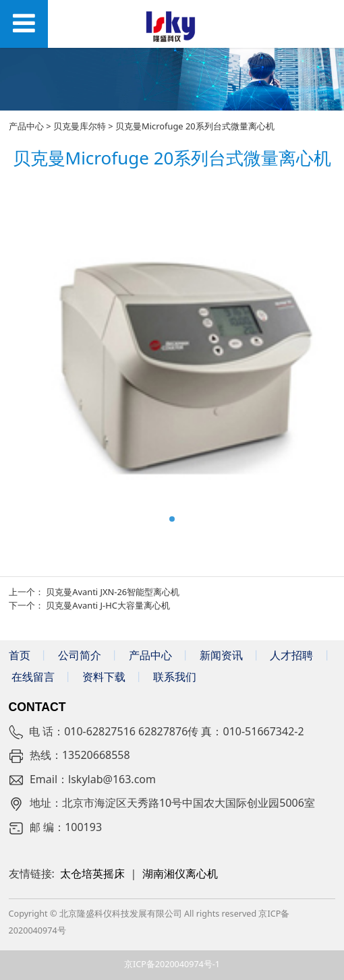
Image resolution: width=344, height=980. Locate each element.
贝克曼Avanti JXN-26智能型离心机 (113, 592)
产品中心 (26, 126)
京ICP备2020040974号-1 (172, 964)
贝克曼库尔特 (80, 126)
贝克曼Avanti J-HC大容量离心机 (108, 605)
